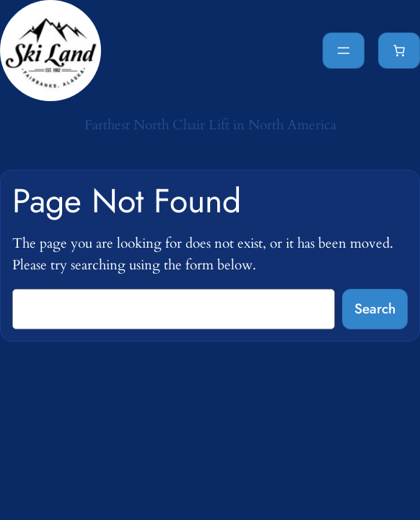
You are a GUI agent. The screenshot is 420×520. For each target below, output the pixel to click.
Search (375, 308)
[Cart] (399, 51)
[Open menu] (344, 51)
